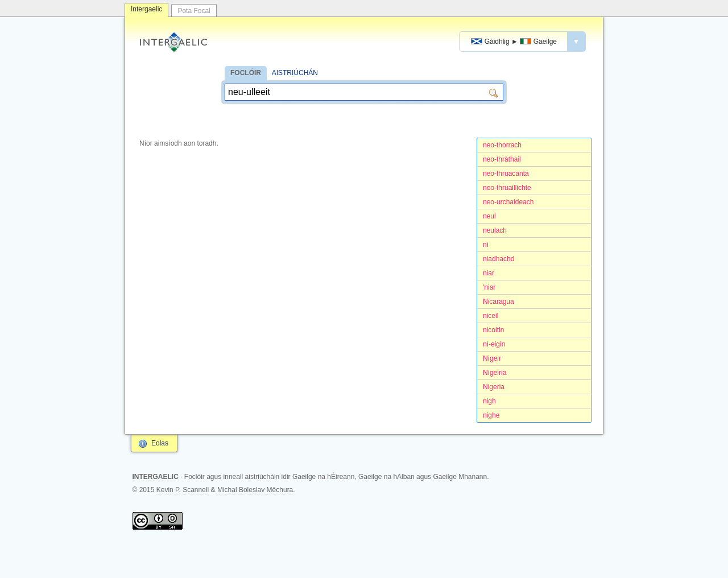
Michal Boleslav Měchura (255, 490)
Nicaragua (499, 302)
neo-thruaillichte (507, 188)
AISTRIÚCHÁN (295, 73)
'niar (489, 287)
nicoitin (493, 330)
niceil (491, 316)
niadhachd (499, 259)
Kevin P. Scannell (183, 490)
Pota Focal (194, 11)
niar (489, 273)
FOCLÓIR (246, 73)
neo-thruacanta (506, 174)
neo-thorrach (502, 145)
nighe (491, 415)
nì (486, 245)
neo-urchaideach (508, 202)
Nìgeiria (495, 373)
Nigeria (494, 387)
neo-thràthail (502, 159)
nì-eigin (494, 344)
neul (489, 216)
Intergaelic (146, 9)
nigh (489, 401)
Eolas (160, 443)
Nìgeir (492, 358)
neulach (495, 230)
